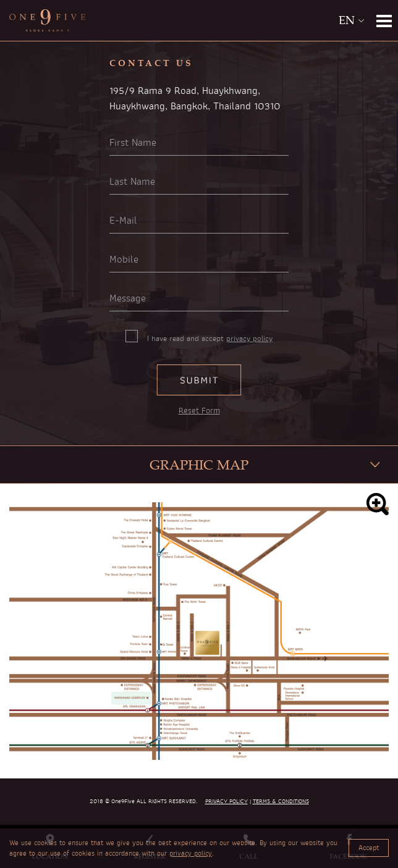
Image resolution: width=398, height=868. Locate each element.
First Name (133, 143)
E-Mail (123, 221)
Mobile (124, 259)
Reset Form (199, 411)
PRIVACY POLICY (227, 801)
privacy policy (249, 339)
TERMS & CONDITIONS (281, 801)
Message (128, 298)
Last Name (132, 182)
